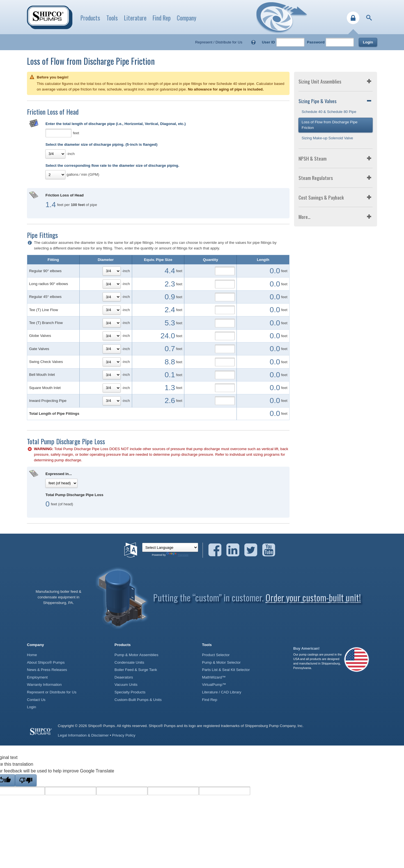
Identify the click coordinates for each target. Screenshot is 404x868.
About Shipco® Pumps (46, 662)
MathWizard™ (214, 677)
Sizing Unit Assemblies (320, 81)
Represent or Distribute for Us (52, 692)
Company (187, 18)
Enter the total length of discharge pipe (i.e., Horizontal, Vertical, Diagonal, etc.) (116, 124)
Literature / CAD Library (222, 692)
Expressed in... (59, 474)
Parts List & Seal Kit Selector (226, 670)
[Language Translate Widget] (170, 547)
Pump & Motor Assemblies (136, 655)
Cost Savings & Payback (321, 197)
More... (304, 217)
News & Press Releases (47, 670)
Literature (135, 18)
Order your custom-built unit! (313, 597)
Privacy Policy (124, 735)
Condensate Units (129, 662)
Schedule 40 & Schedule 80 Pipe (329, 112)
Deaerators (124, 677)
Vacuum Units (126, 685)
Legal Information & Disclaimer (83, 735)
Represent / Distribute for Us (219, 42)
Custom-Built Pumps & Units (138, 700)
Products (90, 18)
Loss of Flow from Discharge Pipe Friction (330, 125)
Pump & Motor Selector (221, 662)
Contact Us (36, 700)
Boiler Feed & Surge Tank (136, 670)
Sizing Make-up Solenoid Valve (327, 138)
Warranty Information (44, 685)
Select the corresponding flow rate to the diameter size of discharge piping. (112, 166)
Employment (37, 677)
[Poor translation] (26, 780)
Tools (112, 18)
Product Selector (216, 655)
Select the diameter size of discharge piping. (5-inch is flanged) (101, 144)
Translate (177, 555)
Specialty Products (130, 692)
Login (368, 42)
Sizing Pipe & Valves (317, 101)
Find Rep (162, 18)
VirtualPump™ (214, 685)
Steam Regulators (316, 178)
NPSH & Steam (313, 158)
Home (32, 655)
